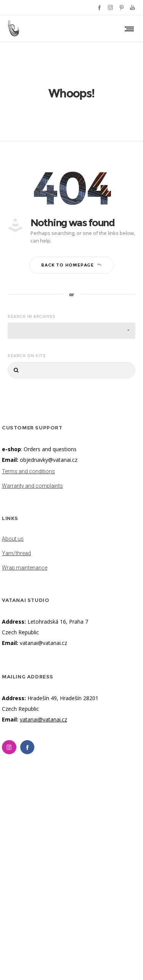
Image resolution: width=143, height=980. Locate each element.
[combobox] (71, 331)
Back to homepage (71, 265)
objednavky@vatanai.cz (49, 460)
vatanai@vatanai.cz (43, 643)
